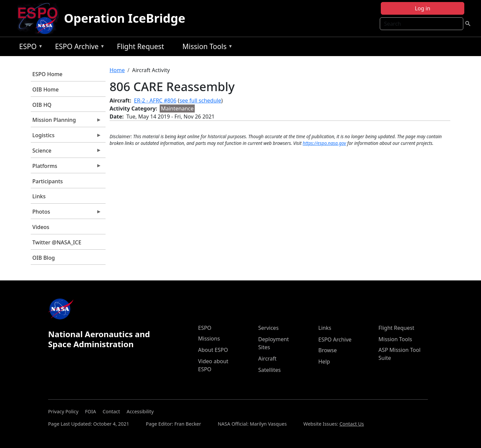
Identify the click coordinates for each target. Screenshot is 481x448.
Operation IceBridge (125, 18)
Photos (66, 213)
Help (324, 362)
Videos (41, 227)
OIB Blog (44, 258)
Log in (423, 8)
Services (268, 328)
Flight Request (140, 46)
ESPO (29, 48)
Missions (209, 339)
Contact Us (352, 424)
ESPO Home (47, 74)
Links (39, 196)
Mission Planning (66, 122)
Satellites (269, 370)
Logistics (66, 137)
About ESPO (213, 350)
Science (66, 152)
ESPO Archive (78, 48)
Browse (328, 350)
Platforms (66, 168)
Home (117, 70)
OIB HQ (42, 105)
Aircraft (267, 359)
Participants (48, 181)
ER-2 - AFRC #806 (155, 100)
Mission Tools (206, 48)
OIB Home (46, 89)
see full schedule (200, 100)
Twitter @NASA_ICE (57, 242)
